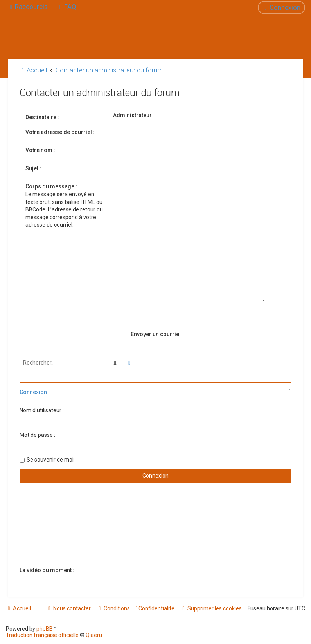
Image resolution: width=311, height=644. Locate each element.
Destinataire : (42, 117)
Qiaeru (94, 635)
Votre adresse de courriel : (60, 132)
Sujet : (33, 168)
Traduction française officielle (42, 635)
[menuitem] (67, 7)
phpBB (45, 629)
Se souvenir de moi (50, 460)
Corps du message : (51, 186)
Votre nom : (40, 150)
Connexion (33, 392)
